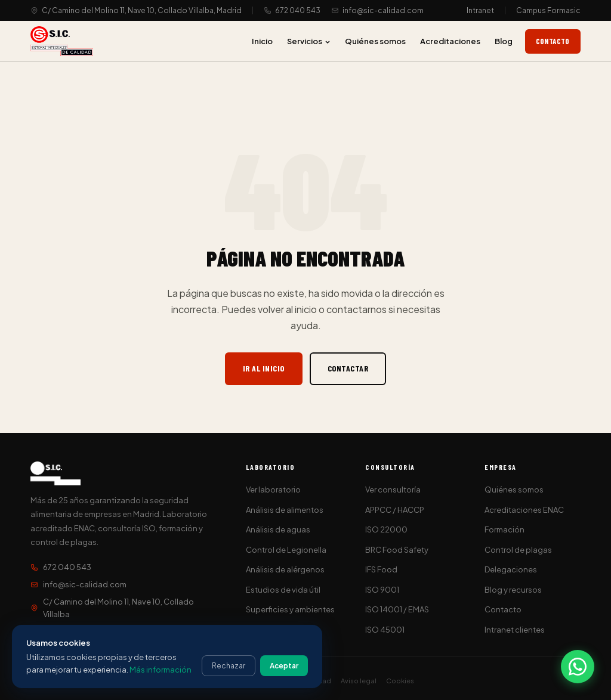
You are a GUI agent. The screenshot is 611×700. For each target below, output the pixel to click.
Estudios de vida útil (283, 590)
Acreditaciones (450, 41)
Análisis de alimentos (285, 510)
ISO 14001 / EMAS (397, 609)
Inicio (262, 41)
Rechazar (229, 666)
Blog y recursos (513, 590)
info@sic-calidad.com (383, 10)
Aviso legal (359, 681)
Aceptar (284, 666)
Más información (161, 670)
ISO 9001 (382, 590)
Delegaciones (511, 569)
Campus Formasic (548, 10)
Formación (504, 529)
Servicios (309, 41)
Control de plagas (518, 550)
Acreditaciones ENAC (524, 510)
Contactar (348, 368)
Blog (504, 41)
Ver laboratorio (273, 490)
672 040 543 (298, 10)
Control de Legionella (286, 550)
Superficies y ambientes (290, 609)
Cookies (400, 681)
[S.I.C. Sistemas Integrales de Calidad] (62, 41)
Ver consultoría (393, 490)
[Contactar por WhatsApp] (578, 667)
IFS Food (381, 569)
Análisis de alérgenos (285, 569)
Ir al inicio (264, 368)
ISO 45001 (385, 630)
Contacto (553, 41)
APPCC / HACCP (395, 510)
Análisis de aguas (278, 529)
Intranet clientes (515, 630)
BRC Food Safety (397, 550)
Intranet (480, 10)
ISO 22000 (386, 529)
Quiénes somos (375, 41)
